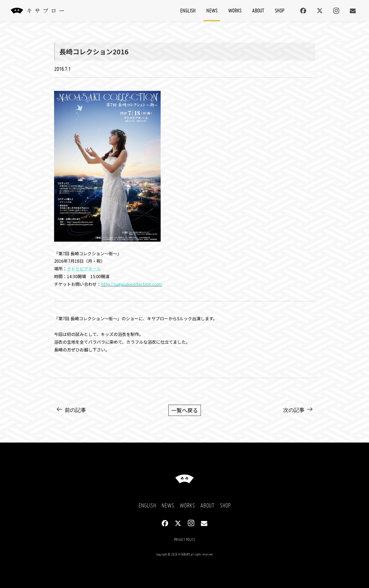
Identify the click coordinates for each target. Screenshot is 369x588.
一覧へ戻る (185, 410)
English (188, 11)
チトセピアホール (84, 269)
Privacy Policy (184, 540)
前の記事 (75, 410)
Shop (279, 11)
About (258, 11)
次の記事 (294, 410)
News (212, 11)
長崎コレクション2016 (94, 51)
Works (235, 11)
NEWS (71, 363)
